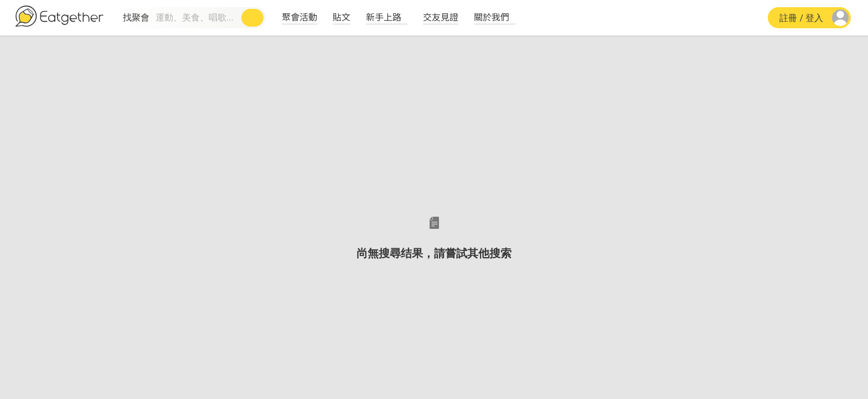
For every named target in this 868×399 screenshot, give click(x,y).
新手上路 (384, 17)
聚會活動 (299, 17)
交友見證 (441, 17)
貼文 (342, 17)
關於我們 (492, 17)
